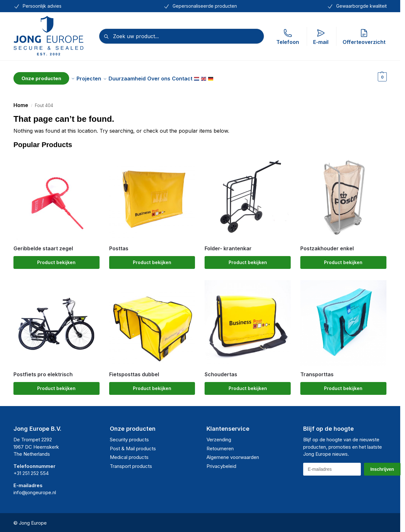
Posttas (119, 245)
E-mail (321, 37)
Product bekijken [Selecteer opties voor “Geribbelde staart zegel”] (56, 259)
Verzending (219, 436)
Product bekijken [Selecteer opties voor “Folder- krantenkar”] (248, 259)
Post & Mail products (133, 445)
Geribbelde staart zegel (43, 245)
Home (21, 102)
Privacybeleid (221, 463)
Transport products (131, 463)
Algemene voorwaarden (233, 454)
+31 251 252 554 (31, 470)
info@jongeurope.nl (35, 489)
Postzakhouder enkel (327, 245)
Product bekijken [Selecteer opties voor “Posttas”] (152, 259)
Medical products (129, 454)
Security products (129, 436)
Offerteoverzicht (364, 37)
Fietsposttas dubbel (134, 371)
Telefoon (288, 37)
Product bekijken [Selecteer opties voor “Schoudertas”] (248, 385)
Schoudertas (221, 371)
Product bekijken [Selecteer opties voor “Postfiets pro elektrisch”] (56, 385)
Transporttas (317, 371)
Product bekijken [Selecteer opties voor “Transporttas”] (343, 385)
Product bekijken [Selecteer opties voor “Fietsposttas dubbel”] (152, 385)
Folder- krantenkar (228, 245)
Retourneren (220, 445)
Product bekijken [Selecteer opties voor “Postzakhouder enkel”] (343, 259)
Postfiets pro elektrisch (43, 371)
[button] (381, 77)
